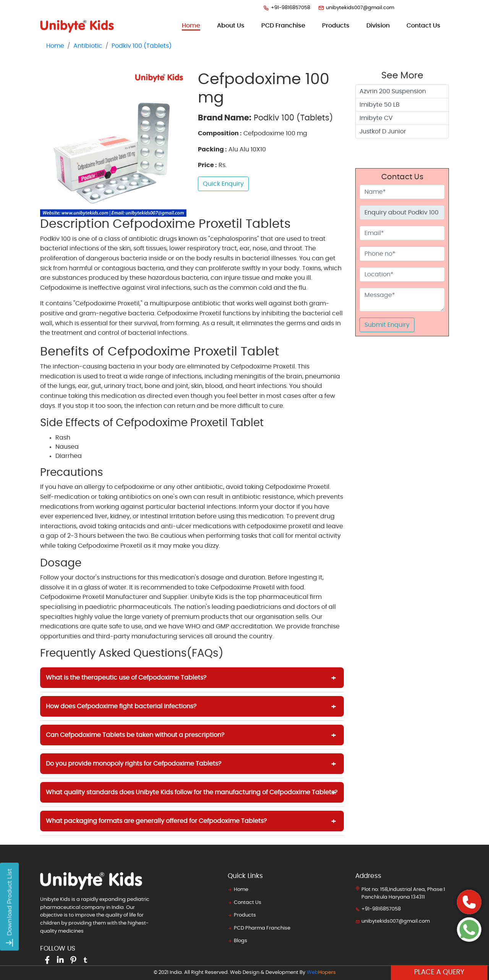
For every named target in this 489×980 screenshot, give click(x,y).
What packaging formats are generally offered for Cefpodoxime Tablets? (156, 821)
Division (378, 26)
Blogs (237, 941)
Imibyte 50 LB (380, 105)
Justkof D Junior (383, 131)
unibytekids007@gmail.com (356, 8)
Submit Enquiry (387, 325)
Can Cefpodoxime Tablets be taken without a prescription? (135, 735)
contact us (423, 26)
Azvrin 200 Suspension (393, 91)
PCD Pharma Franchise (259, 928)
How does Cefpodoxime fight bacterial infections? (121, 706)
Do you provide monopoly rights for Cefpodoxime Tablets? (134, 764)
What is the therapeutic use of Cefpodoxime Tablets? (126, 678)
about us (231, 26)
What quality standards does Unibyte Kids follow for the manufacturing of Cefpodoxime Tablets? (192, 792)
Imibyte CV (376, 118)
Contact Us (244, 903)
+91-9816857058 (287, 8)
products (336, 26)
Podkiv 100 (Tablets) (142, 46)
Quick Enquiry (223, 184)
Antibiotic (88, 46)
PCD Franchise (283, 26)
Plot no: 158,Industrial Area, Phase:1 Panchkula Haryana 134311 (400, 893)
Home (191, 25)
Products (242, 915)
